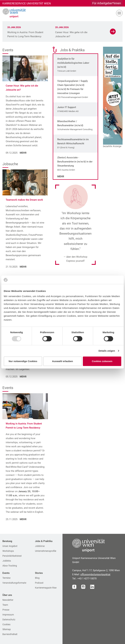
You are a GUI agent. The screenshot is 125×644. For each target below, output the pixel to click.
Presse (6, 610)
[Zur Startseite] (13, 13)
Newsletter (8, 600)
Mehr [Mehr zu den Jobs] (61, 176)
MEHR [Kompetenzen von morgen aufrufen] (23, 377)
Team (5, 605)
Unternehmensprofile (46, 551)
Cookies (6, 624)
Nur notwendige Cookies (23, 361)
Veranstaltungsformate (14, 583)
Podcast (39, 583)
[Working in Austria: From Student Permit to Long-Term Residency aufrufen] (25, 406)
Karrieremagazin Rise (46, 588)
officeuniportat (95, 574)
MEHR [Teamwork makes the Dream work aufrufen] (23, 267)
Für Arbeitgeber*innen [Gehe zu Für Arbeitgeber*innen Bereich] (107, 3)
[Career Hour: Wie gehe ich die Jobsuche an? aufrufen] (25, 68)
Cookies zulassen (102, 361)
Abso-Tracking (10, 566)
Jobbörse (40, 546)
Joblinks (7, 561)
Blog (37, 578)
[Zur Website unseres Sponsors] (113, 96)
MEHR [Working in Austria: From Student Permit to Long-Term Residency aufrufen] (23, 519)
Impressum (8, 615)
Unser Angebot (10, 546)
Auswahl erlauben (62, 361)
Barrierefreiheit (10, 634)
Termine (6, 578)
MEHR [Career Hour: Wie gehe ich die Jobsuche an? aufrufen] (23, 153)
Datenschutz (9, 620)
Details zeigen (107, 351)
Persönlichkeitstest (12, 556)
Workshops (8, 551)
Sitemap (7, 629)
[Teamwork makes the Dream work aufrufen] (25, 182)
